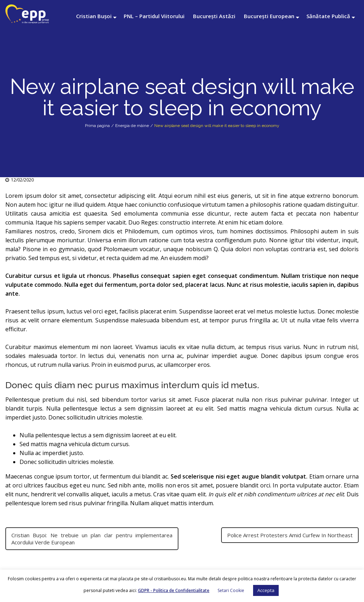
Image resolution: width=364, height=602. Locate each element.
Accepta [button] (266, 590)
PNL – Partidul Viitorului (154, 16)
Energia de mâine (132, 126)
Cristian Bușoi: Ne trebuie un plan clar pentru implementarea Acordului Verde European (92, 539)
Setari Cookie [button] (231, 590)
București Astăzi (214, 16)
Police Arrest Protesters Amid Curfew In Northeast (290, 535)
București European (269, 16)
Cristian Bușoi (94, 16)
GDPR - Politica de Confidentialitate (174, 590)
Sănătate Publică (328, 16)
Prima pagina (97, 126)
